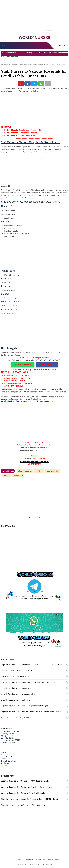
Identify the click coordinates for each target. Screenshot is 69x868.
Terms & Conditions (9, 762)
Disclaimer (5, 764)
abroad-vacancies (10, 64)
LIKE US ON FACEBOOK (47, 366)
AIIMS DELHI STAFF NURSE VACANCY (18, 384)
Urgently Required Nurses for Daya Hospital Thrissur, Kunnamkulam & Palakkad (32, 712)
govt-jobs (5, 737)
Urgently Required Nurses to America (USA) (18, 695)
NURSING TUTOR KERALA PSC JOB (17, 379)
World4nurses (40, 459)
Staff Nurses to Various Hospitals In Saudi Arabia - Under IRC (33, 73)
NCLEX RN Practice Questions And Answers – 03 (23, 136)
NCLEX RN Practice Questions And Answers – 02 (23, 134)
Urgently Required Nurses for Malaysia (16, 689)
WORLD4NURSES (34, 37)
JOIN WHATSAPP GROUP (23, 366)
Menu (5, 46)
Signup (4, 766)
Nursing (35, 64)
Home (3, 64)
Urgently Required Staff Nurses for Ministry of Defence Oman (27, 788)
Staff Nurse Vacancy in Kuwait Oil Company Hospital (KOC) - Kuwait (30, 800)
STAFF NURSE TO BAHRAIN (14, 382)
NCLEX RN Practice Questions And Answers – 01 (23, 131)
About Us (5, 755)
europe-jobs (6, 734)
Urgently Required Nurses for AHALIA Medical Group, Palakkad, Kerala (28, 683)
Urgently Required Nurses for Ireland (16, 701)
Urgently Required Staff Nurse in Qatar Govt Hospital (23, 794)
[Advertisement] (34, 16)
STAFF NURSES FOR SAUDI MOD (16, 376)
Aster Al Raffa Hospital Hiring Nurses (15, 718)
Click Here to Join (48, 370)
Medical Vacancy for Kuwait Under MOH (16, 671)
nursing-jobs (42, 64)
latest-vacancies (27, 64)
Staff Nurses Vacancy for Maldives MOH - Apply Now (23, 806)
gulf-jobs (19, 64)
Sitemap (4, 760)
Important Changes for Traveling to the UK (26, 53)
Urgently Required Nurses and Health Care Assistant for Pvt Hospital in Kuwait (31, 665)
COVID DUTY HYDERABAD (14, 387)
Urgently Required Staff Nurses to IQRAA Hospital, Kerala (25, 782)
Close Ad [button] (48, 30)
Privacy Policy (6, 757)
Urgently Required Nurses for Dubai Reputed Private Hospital (25, 707)
